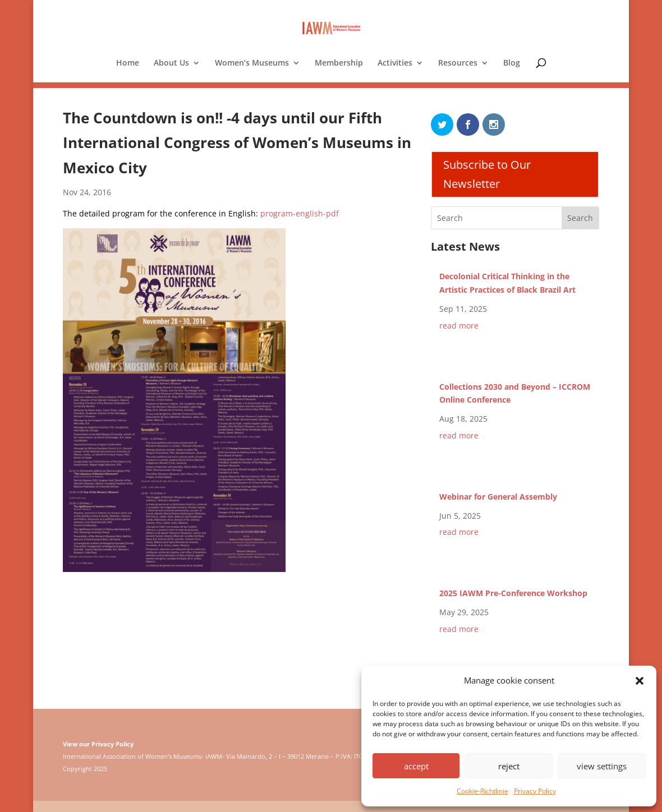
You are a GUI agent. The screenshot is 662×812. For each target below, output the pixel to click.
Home (128, 63)
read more (459, 326)
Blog (512, 63)
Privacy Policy (535, 791)
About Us (171, 63)
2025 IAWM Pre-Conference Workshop (513, 593)
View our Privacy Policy (98, 744)
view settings (602, 766)
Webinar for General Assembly (498, 497)
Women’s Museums (252, 63)
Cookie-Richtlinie (482, 791)
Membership (339, 63)
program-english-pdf (300, 213)
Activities (395, 63)
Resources (458, 63)
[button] (640, 681)
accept (416, 766)
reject (509, 766)
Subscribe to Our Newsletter (487, 174)
